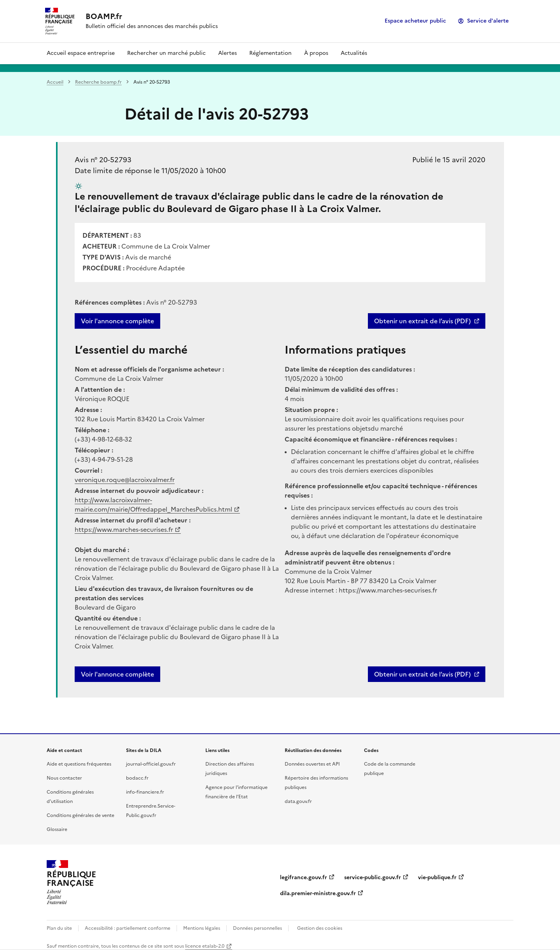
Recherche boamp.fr (98, 82)
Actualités (354, 53)
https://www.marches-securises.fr (124, 529)
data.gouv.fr (298, 801)
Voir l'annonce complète (117, 321)
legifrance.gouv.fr (304, 877)
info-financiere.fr (145, 792)
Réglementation (270, 53)
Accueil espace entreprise (81, 53)
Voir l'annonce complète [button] (117, 674)
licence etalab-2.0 (205, 946)
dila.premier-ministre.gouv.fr (318, 893)
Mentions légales (202, 928)
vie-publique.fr (437, 877)
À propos (316, 53)
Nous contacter (64, 778)
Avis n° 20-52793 (103, 160)
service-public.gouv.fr (373, 877)
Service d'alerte (488, 21)
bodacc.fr (137, 778)
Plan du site (59, 928)
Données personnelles (257, 928)
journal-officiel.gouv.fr (151, 764)
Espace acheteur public (415, 21)
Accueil (55, 82)
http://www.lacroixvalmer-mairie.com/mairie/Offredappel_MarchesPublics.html (153, 505)
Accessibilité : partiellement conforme (128, 928)
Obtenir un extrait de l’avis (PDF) (422, 321)
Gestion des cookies (320, 928)
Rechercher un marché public (166, 53)
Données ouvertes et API (312, 764)
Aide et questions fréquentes (79, 764)
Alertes (227, 53)
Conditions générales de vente (80, 815)
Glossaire (57, 829)
